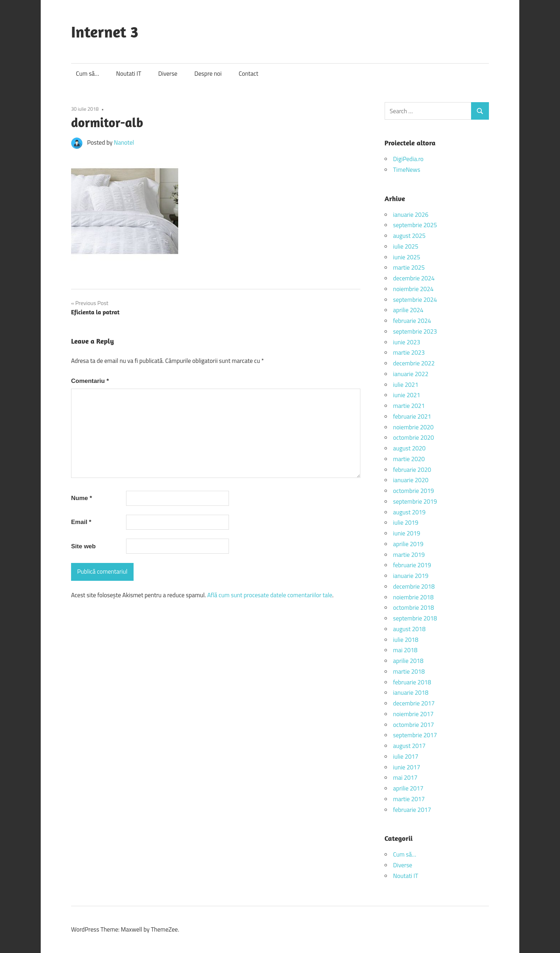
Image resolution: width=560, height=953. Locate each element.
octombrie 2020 (414, 438)
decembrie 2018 (414, 587)
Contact (248, 74)
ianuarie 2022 (411, 374)
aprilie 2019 (408, 544)
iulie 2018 (406, 640)
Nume (82, 498)
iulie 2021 (406, 385)
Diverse (168, 74)
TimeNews (407, 170)
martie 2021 (409, 406)
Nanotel (124, 143)
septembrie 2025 (415, 225)
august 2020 (409, 448)
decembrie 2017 (414, 703)
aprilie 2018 (408, 661)
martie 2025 (409, 268)
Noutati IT (129, 74)
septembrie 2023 (415, 331)
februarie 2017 (412, 810)
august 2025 (409, 236)
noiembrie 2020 (414, 427)
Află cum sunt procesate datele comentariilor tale (270, 595)
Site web (83, 546)
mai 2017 (405, 778)
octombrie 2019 (414, 491)
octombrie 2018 (414, 608)
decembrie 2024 (414, 278)
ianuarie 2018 (411, 693)
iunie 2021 (407, 395)
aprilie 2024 (408, 310)
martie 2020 (409, 459)
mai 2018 (405, 650)
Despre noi (208, 74)
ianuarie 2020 (411, 480)
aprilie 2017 (408, 788)
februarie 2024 (412, 321)
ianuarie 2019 (411, 576)
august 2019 (409, 512)
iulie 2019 (406, 523)
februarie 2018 (412, 682)
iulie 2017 (406, 757)
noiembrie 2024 (414, 289)
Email (81, 522)
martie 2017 (409, 799)
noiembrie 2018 (414, 597)
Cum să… (88, 74)
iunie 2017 (407, 767)
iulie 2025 (406, 246)
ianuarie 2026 (411, 215)
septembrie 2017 (415, 735)
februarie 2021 (412, 416)
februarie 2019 (412, 565)
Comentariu (90, 381)
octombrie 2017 (414, 725)
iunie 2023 (407, 342)
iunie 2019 (407, 533)
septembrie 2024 (415, 300)
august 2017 (409, 746)
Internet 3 (105, 32)
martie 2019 (409, 555)
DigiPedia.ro (408, 159)
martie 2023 (409, 353)
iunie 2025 (407, 257)
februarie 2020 (412, 470)
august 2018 (409, 629)
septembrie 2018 (415, 618)
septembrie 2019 (415, 502)
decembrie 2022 (414, 363)
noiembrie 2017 (414, 714)
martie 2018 (409, 672)
